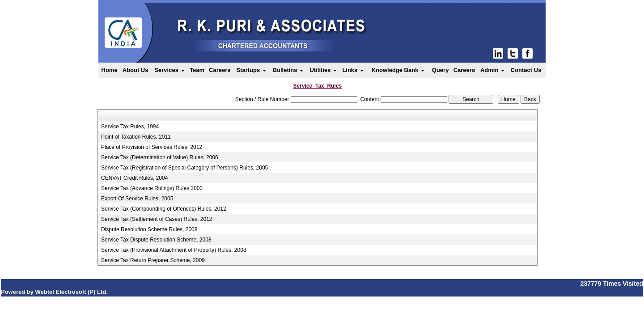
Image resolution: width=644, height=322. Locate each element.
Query (441, 70)
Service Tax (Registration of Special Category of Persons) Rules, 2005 (184, 168)
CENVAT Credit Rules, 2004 (134, 178)
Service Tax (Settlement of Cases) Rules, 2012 (157, 219)
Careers (220, 70)
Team (197, 70)
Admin (492, 70)
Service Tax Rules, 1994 (130, 127)
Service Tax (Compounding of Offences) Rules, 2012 (164, 209)
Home (110, 70)
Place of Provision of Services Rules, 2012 (152, 147)
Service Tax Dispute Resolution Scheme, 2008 (156, 240)
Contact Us (526, 70)
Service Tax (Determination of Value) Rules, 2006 (160, 157)
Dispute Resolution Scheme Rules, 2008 (149, 229)
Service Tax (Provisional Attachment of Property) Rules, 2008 (174, 250)
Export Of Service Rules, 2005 (137, 199)
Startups (251, 70)
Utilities (323, 70)
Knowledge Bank (398, 70)
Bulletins (288, 70)
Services (169, 70)
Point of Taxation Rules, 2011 (136, 137)
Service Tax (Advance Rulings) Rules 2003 (152, 188)
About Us (136, 70)
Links (353, 70)
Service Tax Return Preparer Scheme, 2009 (153, 260)
